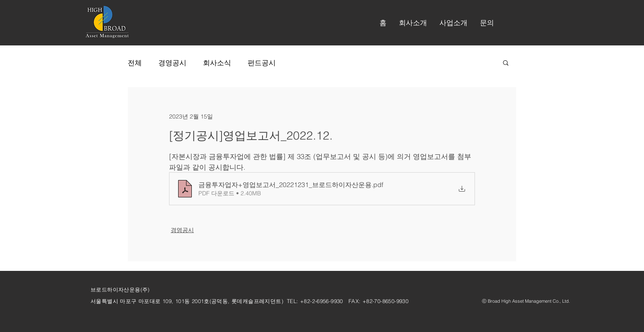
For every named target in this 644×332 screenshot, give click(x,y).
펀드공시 (262, 63)
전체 (135, 63)
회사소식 (217, 63)
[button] (413, 23)
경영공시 (172, 63)
